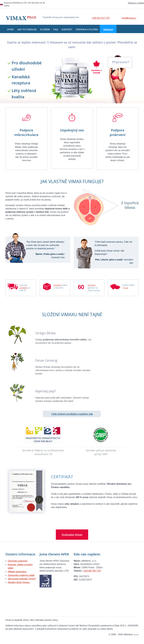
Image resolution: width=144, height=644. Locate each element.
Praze (126, 288)
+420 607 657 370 (101, 18)
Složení (45, 30)
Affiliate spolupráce (17, 572)
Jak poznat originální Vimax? (22, 579)
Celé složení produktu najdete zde (72, 414)
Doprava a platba (136, 3)
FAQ (56, 30)
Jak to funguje (27, 30)
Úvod (10, 30)
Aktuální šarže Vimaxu (19, 582)
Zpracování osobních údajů (21, 575)
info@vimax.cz (129, 18)
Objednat (108, 30)
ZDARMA (23, 288)
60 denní (92, 285)
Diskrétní (57, 285)
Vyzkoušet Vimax (72, 535)
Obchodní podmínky (18, 561)
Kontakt (67, 30)
